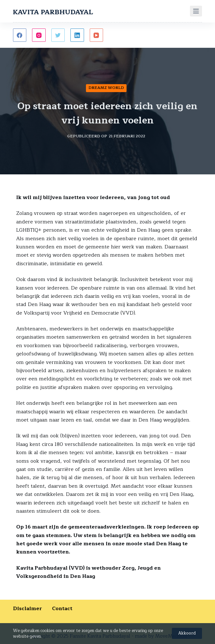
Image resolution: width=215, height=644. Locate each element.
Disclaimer (33, 609)
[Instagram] (39, 35)
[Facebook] (20, 35)
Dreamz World (106, 88)
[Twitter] (58, 35)
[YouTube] (97, 35)
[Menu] (196, 11)
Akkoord (187, 633)
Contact (62, 609)
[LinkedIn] (77, 35)
